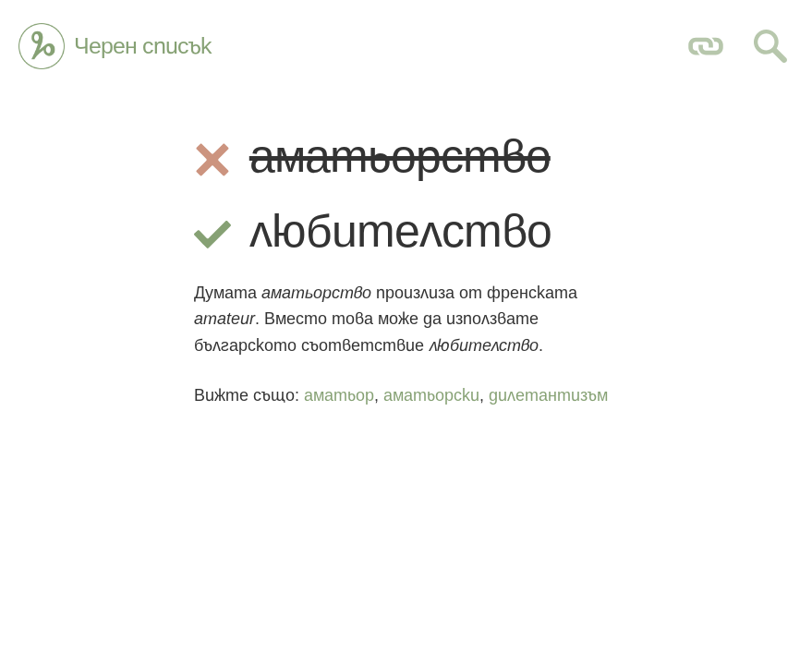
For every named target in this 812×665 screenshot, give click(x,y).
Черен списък (143, 46)
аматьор (339, 395)
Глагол (42, 46)
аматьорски (431, 395)
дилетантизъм (548, 395)
